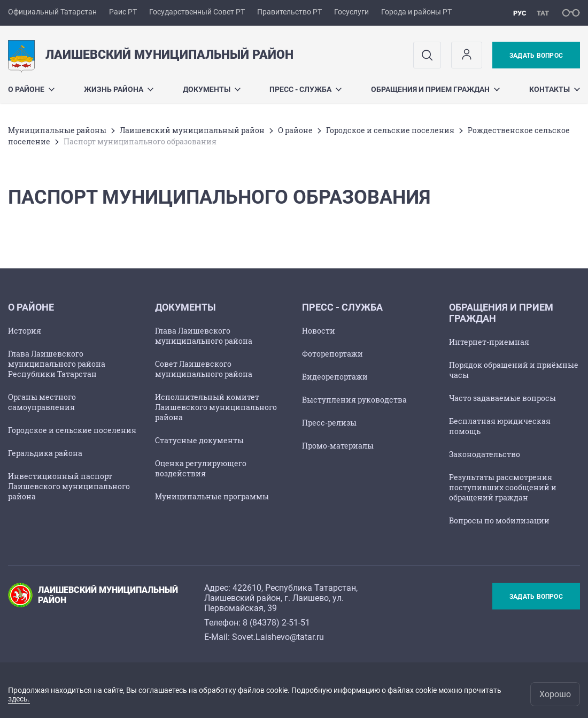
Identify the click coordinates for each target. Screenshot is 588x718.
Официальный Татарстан (52, 12)
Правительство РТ (289, 12)
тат (543, 13)
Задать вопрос (536, 56)
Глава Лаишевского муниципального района (204, 336)
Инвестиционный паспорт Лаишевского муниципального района (69, 486)
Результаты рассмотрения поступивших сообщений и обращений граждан (503, 487)
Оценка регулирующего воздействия (201, 468)
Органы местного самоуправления (42, 402)
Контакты (555, 89)
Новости (319, 331)
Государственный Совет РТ (197, 12)
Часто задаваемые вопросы (502, 398)
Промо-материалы (338, 446)
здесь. (19, 699)
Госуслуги (351, 12)
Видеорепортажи (335, 377)
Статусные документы (199, 440)
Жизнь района (119, 89)
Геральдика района (45, 453)
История (25, 331)
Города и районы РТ (416, 12)
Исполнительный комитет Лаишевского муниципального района (216, 407)
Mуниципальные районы (57, 130)
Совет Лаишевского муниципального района (204, 369)
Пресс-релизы (329, 423)
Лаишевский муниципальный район (192, 130)
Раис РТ (123, 12)
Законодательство (485, 454)
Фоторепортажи (332, 354)
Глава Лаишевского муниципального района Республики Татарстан (57, 364)
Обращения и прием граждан (435, 89)
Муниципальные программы (212, 496)
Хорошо (555, 694)
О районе (31, 89)
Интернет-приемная (489, 342)
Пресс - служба (305, 89)
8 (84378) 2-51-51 (276, 623)
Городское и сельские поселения (390, 130)
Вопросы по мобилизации (499, 520)
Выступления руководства (354, 400)
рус (520, 13)
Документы (212, 89)
